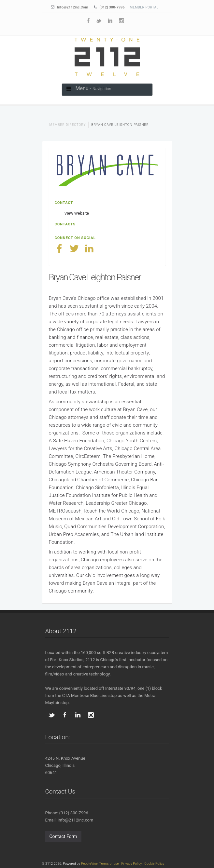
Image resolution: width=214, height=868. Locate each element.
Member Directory (68, 125)
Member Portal (144, 7)
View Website (77, 213)
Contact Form (63, 836)
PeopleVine (89, 864)
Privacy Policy (131, 864)
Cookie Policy (154, 864)
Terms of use (109, 864)
